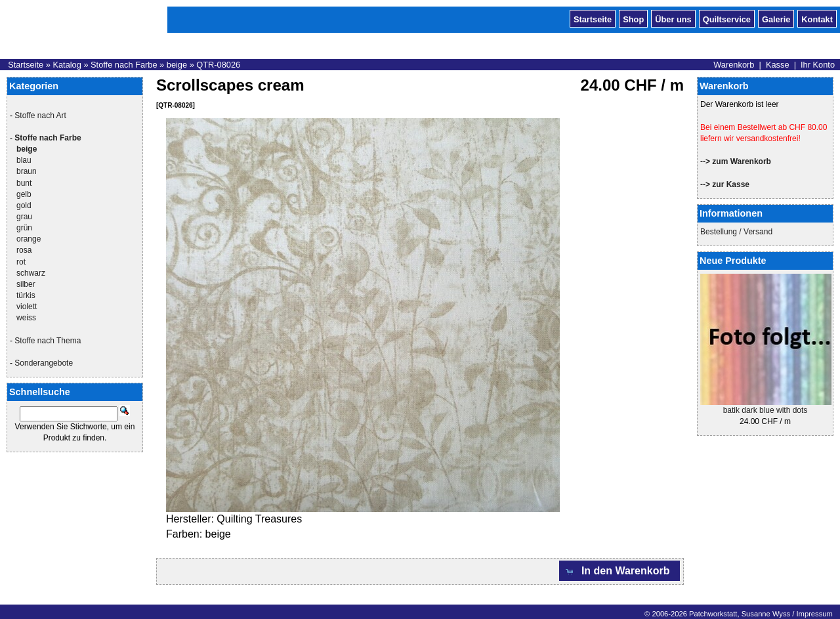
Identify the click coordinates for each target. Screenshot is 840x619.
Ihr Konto (818, 65)
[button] (619, 571)
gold (24, 205)
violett (27, 307)
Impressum (814, 614)
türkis (26, 295)
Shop (633, 18)
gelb (24, 194)
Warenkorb (734, 65)
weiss (26, 318)
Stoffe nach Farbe (124, 65)
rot (21, 262)
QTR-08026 (218, 65)
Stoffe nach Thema (48, 341)
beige (177, 65)
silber (26, 284)
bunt (24, 183)
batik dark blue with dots (766, 410)
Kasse (778, 65)
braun (27, 171)
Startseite (593, 18)
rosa (24, 250)
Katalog (67, 65)
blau (24, 160)
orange (29, 239)
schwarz (31, 273)
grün (24, 228)
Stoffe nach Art (40, 116)
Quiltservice (727, 18)
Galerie (776, 18)
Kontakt (817, 18)
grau (24, 217)
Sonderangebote (44, 363)
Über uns (673, 18)
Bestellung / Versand (736, 232)
